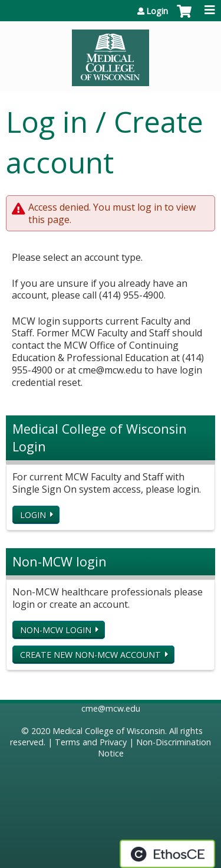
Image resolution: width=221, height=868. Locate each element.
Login (157, 11)
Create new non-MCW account (90, 655)
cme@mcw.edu (111, 708)
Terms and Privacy (91, 742)
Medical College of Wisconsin (109, 731)
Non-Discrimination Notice (155, 748)
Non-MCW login (56, 630)
